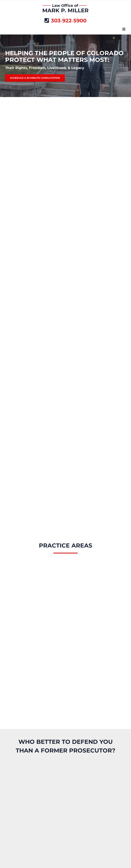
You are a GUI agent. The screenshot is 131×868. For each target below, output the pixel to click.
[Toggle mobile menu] (124, 29)
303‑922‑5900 (69, 21)
